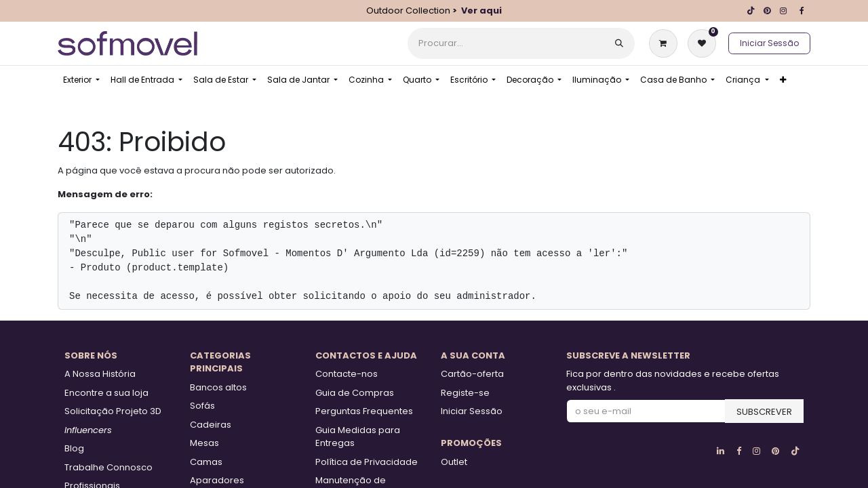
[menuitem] (81, 80)
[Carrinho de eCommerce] (666, 43)
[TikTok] (751, 11)
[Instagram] (783, 11)
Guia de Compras (355, 393)
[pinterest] (767, 11)
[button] (764, 411)
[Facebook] (802, 11)
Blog (74, 448)
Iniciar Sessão (769, 43)
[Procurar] (619, 43)
